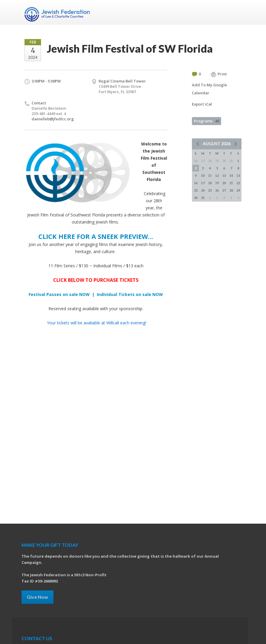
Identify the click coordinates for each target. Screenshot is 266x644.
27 (224, 190)
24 (203, 190)
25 (210, 190)
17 (203, 183)
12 (217, 175)
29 (238, 190)
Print (219, 74)
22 (238, 183)
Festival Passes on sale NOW (59, 294)
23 (196, 190)
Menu (235, 12)
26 (217, 190)
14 (231, 175)
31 (203, 198)
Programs (207, 121)
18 (210, 183)
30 (196, 198)
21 (231, 183)
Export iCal (202, 104)
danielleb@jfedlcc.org (53, 119)
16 (196, 183)
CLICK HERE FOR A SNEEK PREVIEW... (96, 236)
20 (224, 183)
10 (203, 175)
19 (217, 183)
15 (238, 175)
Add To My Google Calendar (209, 89)
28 (231, 190)
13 (224, 175)
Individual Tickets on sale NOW (130, 294)
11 (210, 175)
